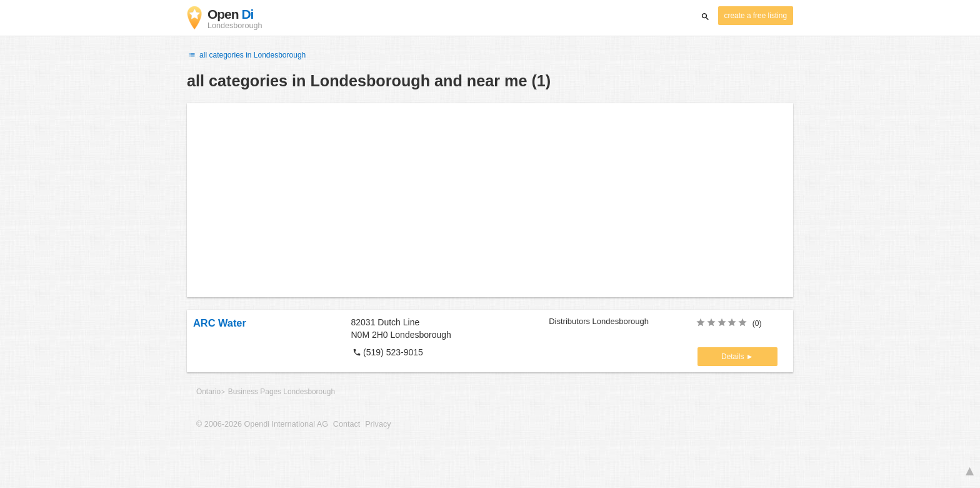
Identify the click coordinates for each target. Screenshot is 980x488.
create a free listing (756, 16)
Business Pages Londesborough (282, 392)
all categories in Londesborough (246, 55)
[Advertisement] (490, 200)
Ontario (208, 392)
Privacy (378, 424)
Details (734, 357)
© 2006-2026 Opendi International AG (262, 424)
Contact (347, 424)
